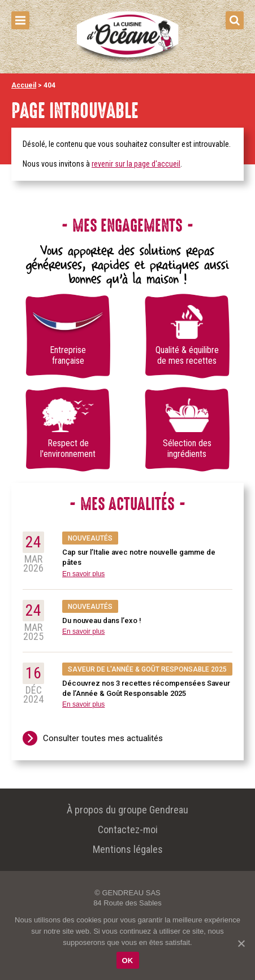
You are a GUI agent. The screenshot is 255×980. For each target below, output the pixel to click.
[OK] (241, 943)
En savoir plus (83, 574)
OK (128, 961)
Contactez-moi (128, 829)
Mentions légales (128, 849)
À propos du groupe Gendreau (127, 810)
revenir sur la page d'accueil (136, 164)
